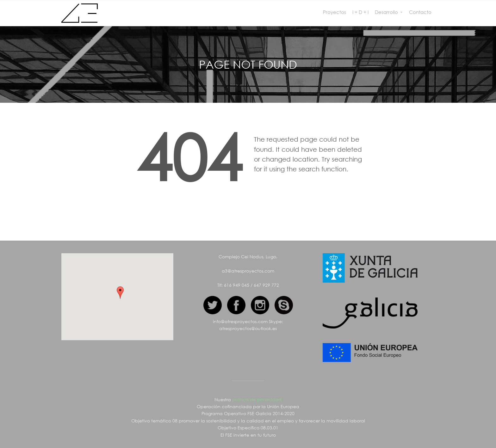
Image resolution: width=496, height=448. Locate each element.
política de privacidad (257, 399)
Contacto (420, 12)
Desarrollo (386, 12)
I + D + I (360, 12)
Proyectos (335, 12)
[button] (120, 293)
